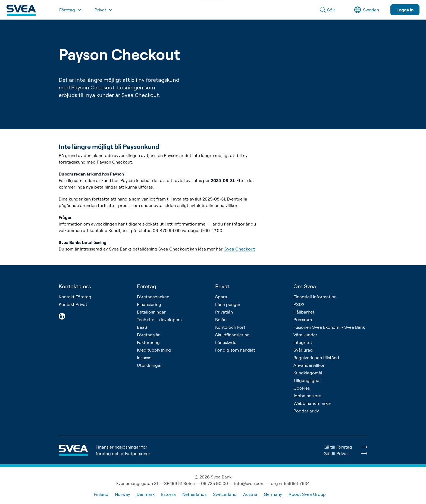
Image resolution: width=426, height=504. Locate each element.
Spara (221, 297)
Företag (147, 286)
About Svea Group (307, 494)
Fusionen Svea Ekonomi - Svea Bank (329, 327)
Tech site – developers (159, 320)
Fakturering (148, 342)
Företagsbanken (153, 297)
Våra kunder (305, 335)
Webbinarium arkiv (312, 403)
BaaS (142, 327)
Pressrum (303, 320)
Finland (101, 494)
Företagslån (149, 335)
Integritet (303, 342)
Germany (273, 494)
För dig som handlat (235, 350)
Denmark (146, 494)
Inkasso (144, 358)
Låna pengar (228, 304)
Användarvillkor (309, 365)
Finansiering (149, 304)
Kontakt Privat (73, 304)
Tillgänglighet (307, 380)
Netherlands (194, 494)
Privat (222, 286)
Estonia (168, 494)
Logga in (405, 10)
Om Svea (305, 286)
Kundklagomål (308, 373)
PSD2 (299, 304)
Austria (250, 494)
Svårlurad (303, 350)
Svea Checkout (240, 249)
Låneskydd (226, 342)
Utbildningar (149, 365)
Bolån (221, 320)
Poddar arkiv (306, 411)
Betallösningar (151, 312)
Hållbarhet (304, 312)
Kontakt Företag (75, 297)
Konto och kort (230, 327)
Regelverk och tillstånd (316, 358)
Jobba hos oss (307, 396)
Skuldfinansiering (232, 335)
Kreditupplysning (154, 350)
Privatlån (224, 312)
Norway (123, 494)
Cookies (302, 388)
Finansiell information (315, 297)
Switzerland (225, 494)
